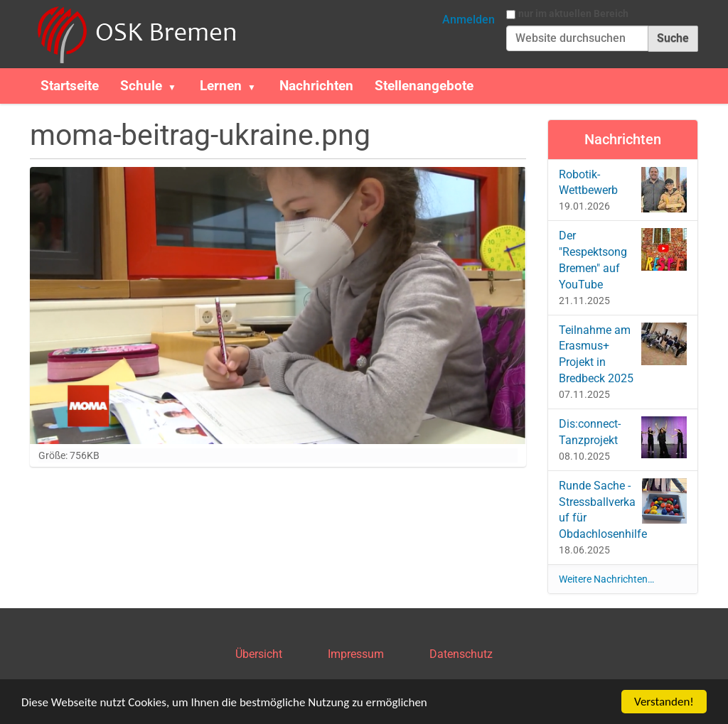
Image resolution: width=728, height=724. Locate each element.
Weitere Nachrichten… (606, 579)
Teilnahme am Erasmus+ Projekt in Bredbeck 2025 (623, 354)
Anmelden (469, 20)
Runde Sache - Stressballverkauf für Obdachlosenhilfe (623, 510)
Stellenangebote (424, 86)
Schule (141, 86)
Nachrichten (316, 86)
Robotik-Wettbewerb (623, 190)
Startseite (70, 86)
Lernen (221, 86)
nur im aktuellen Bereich (573, 13)
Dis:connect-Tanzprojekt (623, 437)
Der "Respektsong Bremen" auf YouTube (623, 260)
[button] (178, 86)
